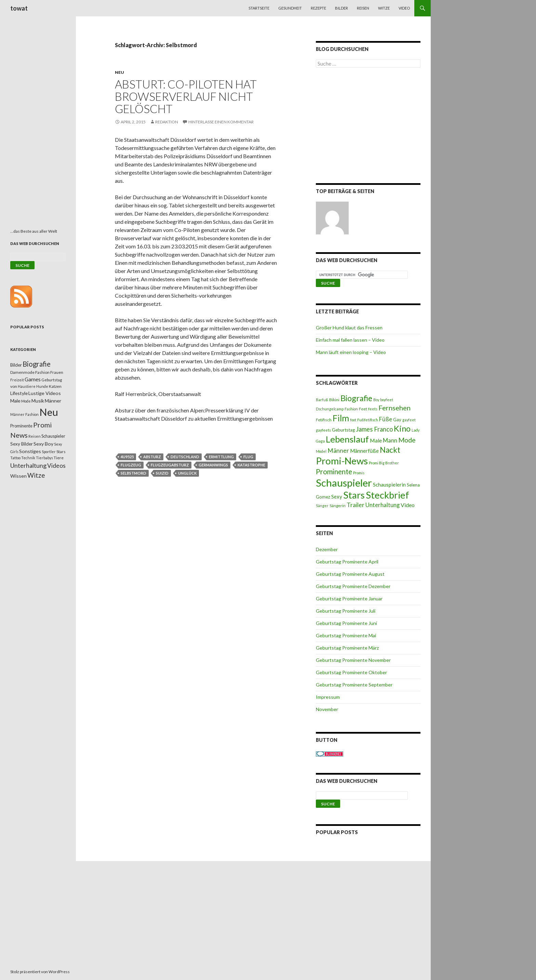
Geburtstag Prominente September (354, 685)
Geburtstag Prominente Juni (346, 623)
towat (19, 8)
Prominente (334, 472)
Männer (338, 451)
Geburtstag (343, 430)
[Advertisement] (368, 127)
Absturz (152, 457)
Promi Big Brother (384, 463)
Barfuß (322, 400)
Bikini (334, 400)
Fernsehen (394, 408)
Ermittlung (221, 457)
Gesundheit (290, 8)
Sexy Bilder (22, 444)
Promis (359, 473)
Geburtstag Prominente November (353, 660)
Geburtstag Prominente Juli (346, 611)
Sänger (322, 506)
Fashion (351, 409)
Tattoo (15, 458)
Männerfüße (364, 451)
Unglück (187, 473)
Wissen (18, 476)
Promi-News (342, 461)
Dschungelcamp (330, 409)
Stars (354, 495)
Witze (384, 8)
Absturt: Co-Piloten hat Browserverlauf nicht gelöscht (186, 96)
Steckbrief (387, 495)
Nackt (390, 450)
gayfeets (323, 430)
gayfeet (409, 420)
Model (321, 451)
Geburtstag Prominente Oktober (351, 672)
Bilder (341, 8)
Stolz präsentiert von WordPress (40, 972)
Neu (119, 72)
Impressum (328, 697)
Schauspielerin (389, 485)
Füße (386, 419)
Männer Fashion (24, 414)
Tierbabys (44, 458)
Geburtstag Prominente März (347, 648)
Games (33, 379)
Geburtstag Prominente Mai (346, 635)
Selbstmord (133, 473)
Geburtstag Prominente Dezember (353, 586)
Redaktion (167, 122)
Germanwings (213, 465)
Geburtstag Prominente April (347, 562)
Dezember (327, 549)
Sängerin (338, 506)
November (327, 709)
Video (404, 8)
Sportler (49, 452)
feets (373, 409)
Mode (407, 440)
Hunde (42, 386)
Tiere (59, 458)
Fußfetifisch (368, 420)
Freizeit (17, 380)
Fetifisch (324, 420)
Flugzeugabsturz (170, 465)
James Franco (374, 429)
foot (353, 420)
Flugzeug (131, 465)
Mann (390, 440)
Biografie (356, 398)
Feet (363, 409)
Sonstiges (30, 451)
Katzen (55, 386)
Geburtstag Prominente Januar (349, 598)
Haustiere (27, 386)
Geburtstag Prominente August (350, 574)
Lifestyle (19, 393)
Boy (376, 400)
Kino (402, 428)
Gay (397, 420)
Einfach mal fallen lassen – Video (350, 340)
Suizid (162, 473)
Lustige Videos (45, 393)
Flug (248, 457)
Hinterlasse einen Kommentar (221, 122)
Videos (56, 466)
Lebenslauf (347, 439)
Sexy (337, 496)
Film (341, 418)
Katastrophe (251, 465)
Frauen (57, 372)
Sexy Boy (43, 444)
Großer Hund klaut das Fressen (349, 328)
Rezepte (318, 8)
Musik (38, 401)
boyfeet (387, 400)
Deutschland (185, 457)
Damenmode (22, 372)
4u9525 (127, 457)
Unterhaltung (383, 505)
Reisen (363, 8)
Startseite (259, 8)
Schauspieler (344, 483)
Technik (28, 458)
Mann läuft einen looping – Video (351, 352)
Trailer (356, 505)
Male (376, 440)
